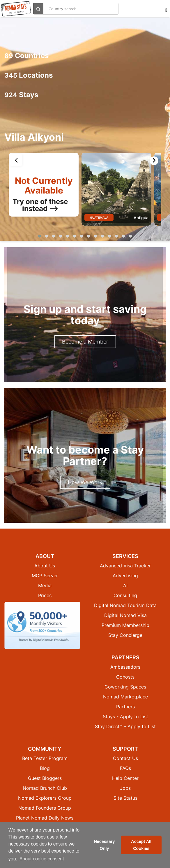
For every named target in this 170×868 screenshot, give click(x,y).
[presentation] (16, 160)
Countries (26, 56)
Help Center (125, 778)
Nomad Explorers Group (45, 798)
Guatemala (99, 217)
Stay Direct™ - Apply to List (125, 726)
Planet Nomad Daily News (45, 818)
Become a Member (85, 342)
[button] (40, 236)
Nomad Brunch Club (45, 788)
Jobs (125, 788)
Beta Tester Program (45, 758)
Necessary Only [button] (104, 845)
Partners (125, 707)
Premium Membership (125, 625)
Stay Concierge (125, 635)
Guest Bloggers (45, 778)
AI (125, 585)
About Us (45, 566)
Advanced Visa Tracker (125, 566)
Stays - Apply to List (125, 717)
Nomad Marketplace (125, 697)
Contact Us (125, 758)
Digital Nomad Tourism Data (125, 605)
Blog (45, 768)
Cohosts (125, 677)
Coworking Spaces (125, 687)
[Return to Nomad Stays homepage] (16, 9)
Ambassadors (125, 667)
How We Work (85, 482)
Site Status (125, 798)
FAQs (125, 768)
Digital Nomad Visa (125, 615)
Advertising (125, 576)
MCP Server (45, 576)
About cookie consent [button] (42, 859)
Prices (45, 595)
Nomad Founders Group (45, 808)
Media (45, 585)
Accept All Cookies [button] (141, 845)
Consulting (125, 595)
